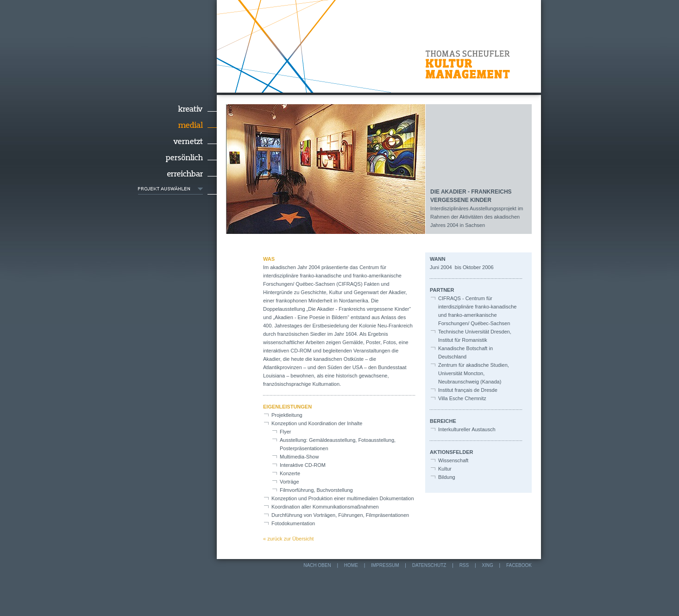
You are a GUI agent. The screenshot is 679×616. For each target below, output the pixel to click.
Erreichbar (177, 174)
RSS (464, 565)
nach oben (317, 565)
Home (351, 565)
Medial (177, 125)
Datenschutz (429, 565)
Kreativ (177, 109)
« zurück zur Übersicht (288, 539)
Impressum (385, 565)
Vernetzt (177, 141)
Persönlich (177, 157)
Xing (487, 565)
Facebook (519, 565)
